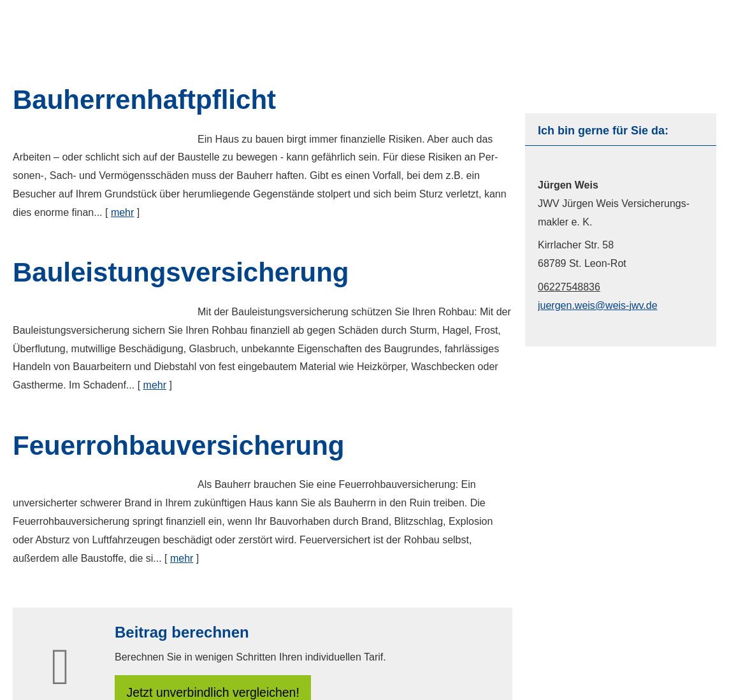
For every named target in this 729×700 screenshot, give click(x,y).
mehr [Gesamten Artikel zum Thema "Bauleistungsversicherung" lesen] (155, 385)
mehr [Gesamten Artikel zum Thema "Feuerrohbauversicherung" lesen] (182, 558)
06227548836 (569, 287)
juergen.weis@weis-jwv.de (598, 305)
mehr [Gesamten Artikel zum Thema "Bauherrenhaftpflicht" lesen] (122, 212)
